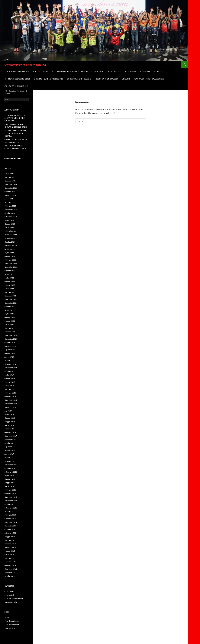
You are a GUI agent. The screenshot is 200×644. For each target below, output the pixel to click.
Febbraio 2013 (10, 562)
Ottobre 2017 (10, 443)
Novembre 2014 (11, 526)
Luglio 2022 (9, 278)
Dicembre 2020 (11, 335)
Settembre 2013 (11, 547)
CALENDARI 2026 (130, 72)
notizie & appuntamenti (14, 599)
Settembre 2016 (11, 472)
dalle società (9, 595)
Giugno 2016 (10, 479)
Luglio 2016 (9, 475)
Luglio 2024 (9, 220)
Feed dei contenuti (12, 621)
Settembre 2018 (11, 407)
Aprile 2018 (9, 425)
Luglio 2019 (9, 375)
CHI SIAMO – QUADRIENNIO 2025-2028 (48, 79)
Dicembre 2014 (11, 522)
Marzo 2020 (9, 360)
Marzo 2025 (9, 202)
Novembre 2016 (11, 465)
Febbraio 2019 (10, 393)
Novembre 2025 (11, 188)
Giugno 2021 (10, 317)
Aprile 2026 (9, 174)
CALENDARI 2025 (113, 72)
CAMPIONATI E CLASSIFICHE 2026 (17, 79)
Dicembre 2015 (11, 497)
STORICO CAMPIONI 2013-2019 (16, 86)
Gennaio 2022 (10, 296)
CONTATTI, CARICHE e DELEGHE (79, 79)
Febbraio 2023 (10, 260)
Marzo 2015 (9, 511)
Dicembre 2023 (11, 235)
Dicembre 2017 (11, 436)
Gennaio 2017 (10, 461)
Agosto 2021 (9, 310)
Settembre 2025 (11, 195)
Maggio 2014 (10, 537)
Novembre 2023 (11, 238)
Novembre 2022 (11, 267)
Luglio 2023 (9, 253)
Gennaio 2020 (10, 364)
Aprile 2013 (9, 555)
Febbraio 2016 (10, 490)
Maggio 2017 (10, 450)
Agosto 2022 (9, 274)
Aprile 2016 (9, 486)
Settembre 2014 (11, 533)
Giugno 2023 (10, 256)
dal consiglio (9, 591)
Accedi (7, 617)
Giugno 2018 (10, 418)
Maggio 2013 (10, 551)
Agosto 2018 (9, 411)
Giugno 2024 (10, 224)
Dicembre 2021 (11, 299)
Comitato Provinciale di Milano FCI (25, 65)
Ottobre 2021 (10, 307)
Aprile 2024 (9, 228)
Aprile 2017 (9, 454)
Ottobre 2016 (10, 468)
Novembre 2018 (11, 404)
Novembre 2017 (11, 440)
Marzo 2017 (9, 458)
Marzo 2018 (9, 429)
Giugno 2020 (10, 353)
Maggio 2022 (10, 285)
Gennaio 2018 (10, 432)
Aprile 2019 (9, 386)
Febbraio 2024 (10, 231)
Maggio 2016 (10, 483)
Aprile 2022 (9, 289)
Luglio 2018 (9, 414)
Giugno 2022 (10, 281)
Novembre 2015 (11, 501)
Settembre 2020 (11, 346)
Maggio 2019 (10, 382)
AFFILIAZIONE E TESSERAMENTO (17, 72)
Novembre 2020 (11, 339)
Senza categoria (11, 602)
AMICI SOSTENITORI (40, 72)
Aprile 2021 (9, 325)
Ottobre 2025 (10, 192)
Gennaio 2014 (10, 544)
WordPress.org (10, 628)
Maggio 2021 (10, 321)
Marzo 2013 (9, 558)
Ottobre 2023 (10, 242)
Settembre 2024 (11, 217)
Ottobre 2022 (10, 271)
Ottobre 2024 (10, 213)
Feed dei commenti (12, 625)
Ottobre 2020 (10, 343)
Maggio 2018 (10, 422)
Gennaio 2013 (10, 565)
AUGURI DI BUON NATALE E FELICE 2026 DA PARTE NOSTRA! (16, 133)
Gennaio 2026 (10, 181)
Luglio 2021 (9, 314)
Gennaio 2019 (10, 396)
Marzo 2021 (9, 328)
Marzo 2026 (9, 177)
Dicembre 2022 (11, 263)
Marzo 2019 (9, 389)
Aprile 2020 (9, 357)
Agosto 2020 (9, 350)
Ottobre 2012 (10, 576)
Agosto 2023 (9, 249)
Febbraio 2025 (10, 206)
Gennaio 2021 (10, 332)
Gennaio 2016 (10, 493)
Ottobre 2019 (10, 371)
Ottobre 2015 (10, 504)
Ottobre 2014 (10, 529)
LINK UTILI (126, 79)
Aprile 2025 (9, 199)
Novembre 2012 (11, 573)
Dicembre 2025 (11, 184)
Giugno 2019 (10, 378)
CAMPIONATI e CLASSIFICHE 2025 (153, 72)
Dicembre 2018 (11, 400)
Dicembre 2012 (11, 569)
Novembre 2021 (11, 303)
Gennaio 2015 (10, 519)
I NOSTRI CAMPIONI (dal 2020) (106, 79)
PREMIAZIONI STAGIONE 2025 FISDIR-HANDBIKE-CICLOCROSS (15, 118)
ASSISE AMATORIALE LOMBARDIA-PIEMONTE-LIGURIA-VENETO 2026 (77, 72)
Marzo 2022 (9, 292)
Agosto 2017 (9, 447)
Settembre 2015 (11, 508)
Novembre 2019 (11, 368)
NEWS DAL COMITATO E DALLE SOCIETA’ (149, 79)
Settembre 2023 (11, 245)
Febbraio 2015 (10, 515)
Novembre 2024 (11, 210)
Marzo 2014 (9, 540)
